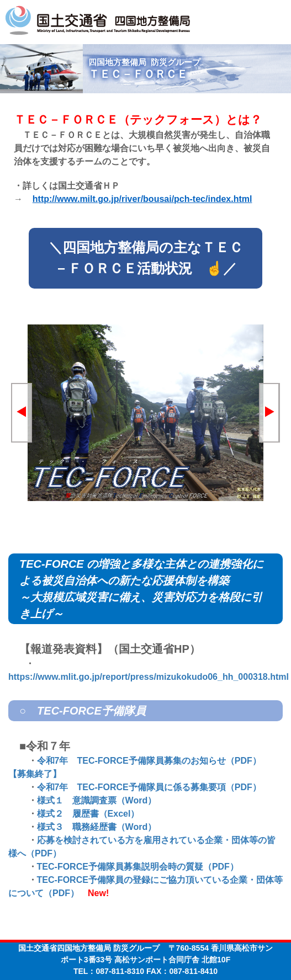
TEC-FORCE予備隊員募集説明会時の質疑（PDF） (138, 867)
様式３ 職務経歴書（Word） (97, 827)
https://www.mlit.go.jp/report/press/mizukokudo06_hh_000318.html (149, 677)
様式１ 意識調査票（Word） (97, 800)
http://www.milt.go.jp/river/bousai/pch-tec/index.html (142, 199)
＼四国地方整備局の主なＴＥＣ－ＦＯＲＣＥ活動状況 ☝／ (146, 258)
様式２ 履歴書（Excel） (88, 814)
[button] (22, 413)
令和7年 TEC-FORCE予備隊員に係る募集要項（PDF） (149, 787)
